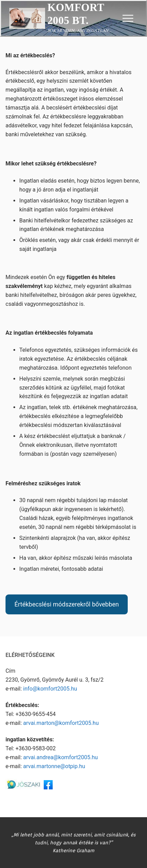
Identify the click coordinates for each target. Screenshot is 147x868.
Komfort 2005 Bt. (76, 14)
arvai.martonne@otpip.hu (54, 766)
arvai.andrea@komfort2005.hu (60, 757)
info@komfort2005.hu (50, 689)
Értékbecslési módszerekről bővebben (67, 604)
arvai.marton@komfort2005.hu (61, 723)
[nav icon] (128, 19)
